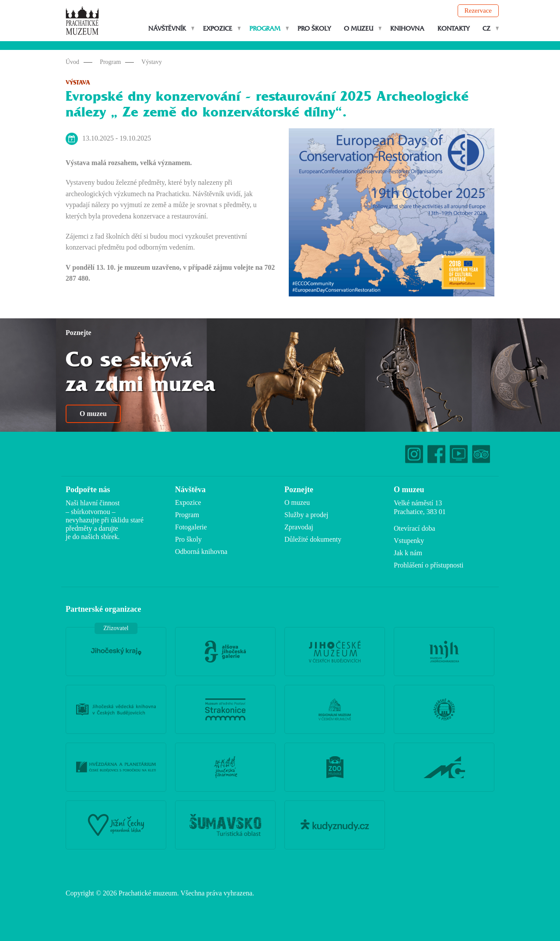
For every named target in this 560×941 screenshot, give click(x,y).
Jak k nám (408, 553)
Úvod (72, 62)
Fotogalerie (191, 527)
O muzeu (359, 29)
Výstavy (152, 62)
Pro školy (314, 29)
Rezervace (478, 11)
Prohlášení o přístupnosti (429, 565)
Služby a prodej (306, 515)
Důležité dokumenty (313, 539)
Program (265, 29)
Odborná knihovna (201, 552)
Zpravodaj (299, 527)
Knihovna (407, 29)
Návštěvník (167, 29)
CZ (486, 29)
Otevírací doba (415, 528)
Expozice (218, 29)
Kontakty (453, 29)
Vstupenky (409, 541)
